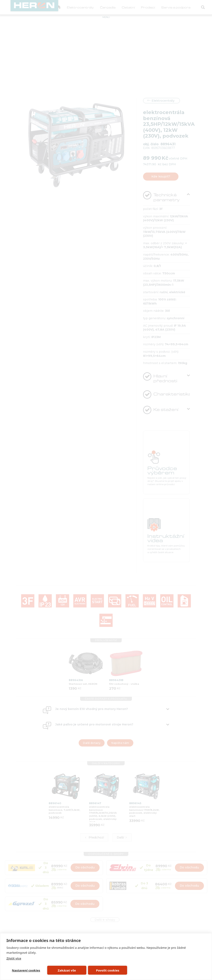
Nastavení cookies (26, 970)
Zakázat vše (67, 970)
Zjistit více (14, 958)
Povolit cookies (108, 970)
